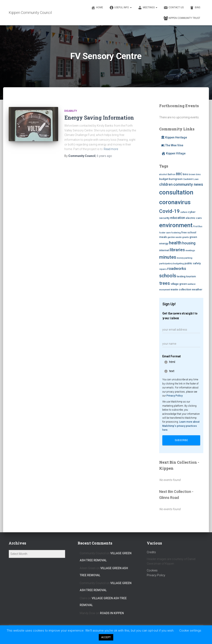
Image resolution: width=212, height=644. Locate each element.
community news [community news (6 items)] (188, 184)
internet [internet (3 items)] (164, 250)
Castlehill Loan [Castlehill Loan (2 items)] (191, 179)
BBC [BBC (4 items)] (179, 174)
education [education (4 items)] (178, 218)
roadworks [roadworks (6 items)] (177, 269)
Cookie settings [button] (190, 631)
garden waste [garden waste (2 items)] (175, 237)
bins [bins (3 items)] (185, 174)
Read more (111, 149)
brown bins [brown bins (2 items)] (195, 174)
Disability (71, 111)
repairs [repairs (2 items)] (163, 269)
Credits (151, 552)
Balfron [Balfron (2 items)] (172, 174)
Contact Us (174, 8)
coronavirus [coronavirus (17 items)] (175, 202)
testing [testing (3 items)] (181, 276)
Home (97, 8)
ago (104, 156)
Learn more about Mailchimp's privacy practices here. (181, 426)
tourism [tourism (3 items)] (191, 276)
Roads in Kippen (112, 613)
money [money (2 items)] (180, 258)
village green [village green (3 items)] (179, 284)
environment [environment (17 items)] (176, 225)
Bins (195, 8)
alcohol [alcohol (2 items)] (163, 174)
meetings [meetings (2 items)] (190, 250)
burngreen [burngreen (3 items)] (176, 179)
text (172, 371)
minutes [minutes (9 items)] (168, 257)
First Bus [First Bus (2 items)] (198, 226)
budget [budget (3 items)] (164, 179)
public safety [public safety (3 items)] (193, 263)
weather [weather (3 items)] (197, 289)
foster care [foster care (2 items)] (165, 233)
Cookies (152, 570)
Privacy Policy (175, 396)
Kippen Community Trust (182, 18)
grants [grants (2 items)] (185, 237)
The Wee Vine (172, 145)
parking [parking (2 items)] (188, 258)
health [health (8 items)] (175, 243)
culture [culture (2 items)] (184, 212)
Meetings (148, 8)
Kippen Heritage (174, 137)
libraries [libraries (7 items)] (177, 250)
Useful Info (120, 8)
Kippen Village (173, 153)
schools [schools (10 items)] (168, 276)
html (172, 362)
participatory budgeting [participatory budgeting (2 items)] (172, 264)
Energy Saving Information (99, 118)
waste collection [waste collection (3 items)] (181, 289)
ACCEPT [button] (106, 637)
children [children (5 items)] (166, 184)
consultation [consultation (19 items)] (176, 192)
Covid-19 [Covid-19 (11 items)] (169, 211)
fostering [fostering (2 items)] (176, 233)
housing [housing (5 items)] (189, 243)
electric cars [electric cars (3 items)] (194, 218)
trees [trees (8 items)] (165, 283)
